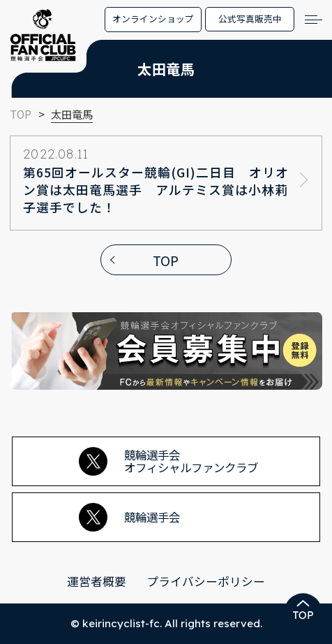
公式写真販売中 (250, 19)
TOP (166, 260)
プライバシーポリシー (206, 581)
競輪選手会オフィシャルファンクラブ (168, 461)
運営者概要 (97, 581)
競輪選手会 (129, 518)
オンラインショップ (153, 19)
